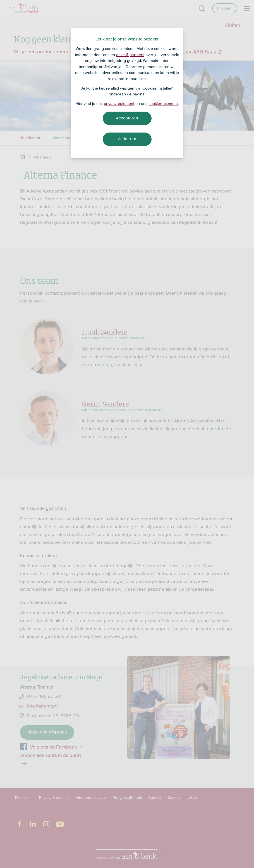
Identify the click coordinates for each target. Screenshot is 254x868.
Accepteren (127, 118)
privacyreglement (119, 104)
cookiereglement (163, 104)
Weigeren (127, 139)
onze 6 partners (130, 55)
